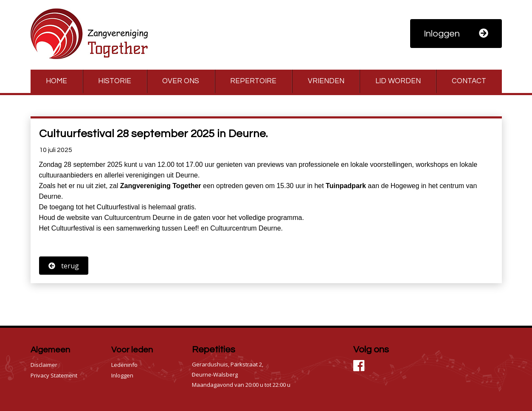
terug (64, 266)
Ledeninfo (124, 365)
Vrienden (326, 81)
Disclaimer (44, 365)
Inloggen (456, 34)
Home (56, 81)
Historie (115, 81)
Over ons (181, 81)
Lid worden (398, 81)
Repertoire (253, 81)
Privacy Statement (54, 375)
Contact (469, 81)
